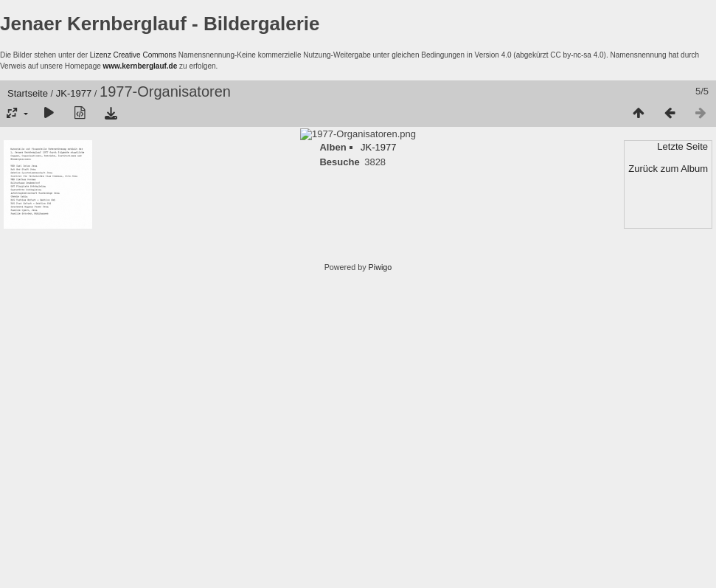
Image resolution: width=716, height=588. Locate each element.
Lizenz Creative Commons (133, 55)
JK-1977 (74, 93)
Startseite (28, 93)
